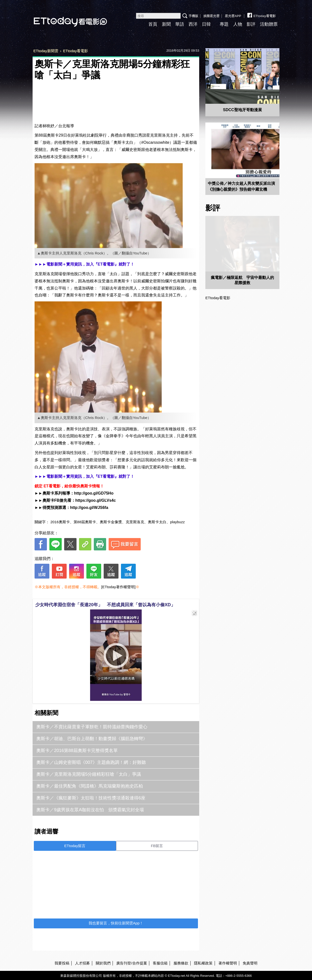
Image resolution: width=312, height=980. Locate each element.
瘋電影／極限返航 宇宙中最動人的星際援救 (242, 280)
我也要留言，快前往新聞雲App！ (116, 923)
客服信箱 (160, 963)
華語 (180, 24)
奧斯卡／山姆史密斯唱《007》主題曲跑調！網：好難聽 (91, 762)
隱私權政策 (203, 963)
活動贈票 (269, 24)
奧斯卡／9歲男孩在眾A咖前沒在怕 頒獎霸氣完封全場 (90, 810)
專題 (224, 24)
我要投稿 (62, 963)
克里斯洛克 (135, 522)
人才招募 (82, 963)
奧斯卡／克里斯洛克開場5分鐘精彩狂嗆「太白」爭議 (89, 774)
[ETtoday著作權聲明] (118, 587)
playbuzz (177, 522)
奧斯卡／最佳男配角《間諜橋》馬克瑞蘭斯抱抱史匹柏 (90, 786)
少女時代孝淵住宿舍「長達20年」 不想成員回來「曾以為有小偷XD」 (105, 605)
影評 (251, 24)
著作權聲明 (228, 963)
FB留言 (157, 846)
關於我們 (103, 963)
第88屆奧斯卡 (85, 522)
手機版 (193, 16)
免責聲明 (250, 963)
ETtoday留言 (75, 846)
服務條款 (181, 963)
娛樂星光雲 (211, 16)
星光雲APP (233, 16)
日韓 (206, 24)
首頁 (153, 24)
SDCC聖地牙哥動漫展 (242, 110)
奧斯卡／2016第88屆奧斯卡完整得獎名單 (77, 751)
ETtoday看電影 (63, 18)
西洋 (193, 24)
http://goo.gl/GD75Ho (94, 493)
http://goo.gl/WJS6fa (89, 508)
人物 (238, 24)
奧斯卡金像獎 (111, 522)
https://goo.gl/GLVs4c (96, 500)
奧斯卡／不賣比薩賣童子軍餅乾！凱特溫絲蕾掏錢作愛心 (92, 727)
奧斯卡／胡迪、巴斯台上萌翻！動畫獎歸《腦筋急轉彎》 (92, 739)
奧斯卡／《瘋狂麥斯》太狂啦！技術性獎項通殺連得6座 (91, 798)
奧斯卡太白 (157, 522)
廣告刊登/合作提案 (132, 963)
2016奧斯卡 (60, 522)
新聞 (166, 24)
